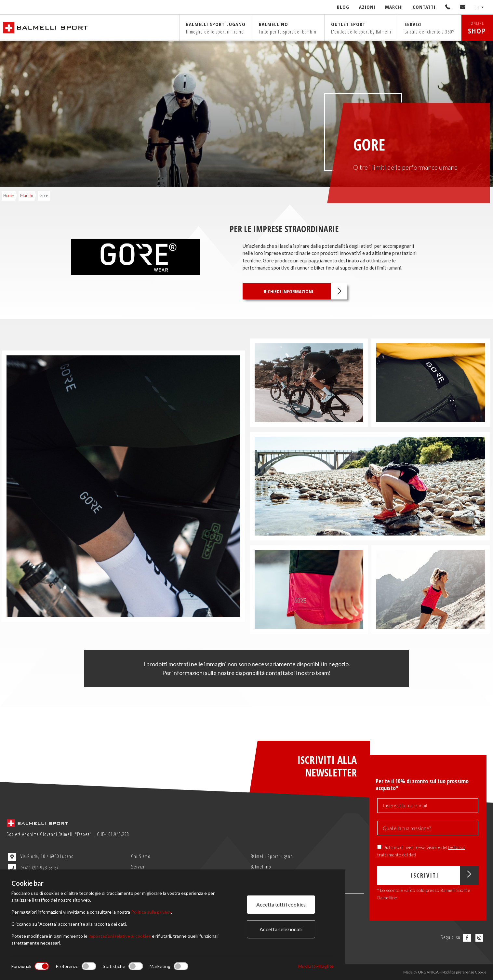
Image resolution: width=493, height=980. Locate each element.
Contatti (424, 7)
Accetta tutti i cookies (281, 904)
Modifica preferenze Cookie (464, 972)
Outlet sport (361, 28)
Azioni (367, 7)
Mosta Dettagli (316, 966)
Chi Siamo (141, 856)
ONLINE (477, 28)
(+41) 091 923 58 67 (33, 868)
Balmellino (288, 28)
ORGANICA (428, 972)
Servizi (430, 28)
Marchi (394, 7)
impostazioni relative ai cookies (120, 936)
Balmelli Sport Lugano (272, 856)
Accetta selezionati (281, 929)
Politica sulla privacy (151, 912)
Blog (343, 7)
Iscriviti (444, 875)
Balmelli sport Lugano (216, 28)
